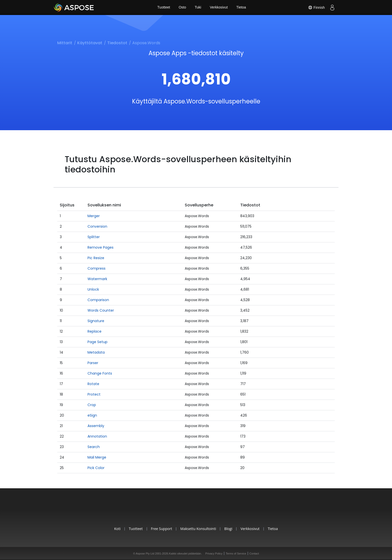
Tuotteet (163, 7)
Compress (96, 268)
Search (94, 447)
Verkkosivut (219, 7)
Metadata (96, 352)
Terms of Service (236, 554)
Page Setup (97, 342)
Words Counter (101, 310)
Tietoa (241, 7)
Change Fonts (100, 373)
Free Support (161, 529)
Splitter (94, 237)
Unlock (93, 289)
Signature (96, 321)
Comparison (98, 300)
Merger (94, 216)
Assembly (96, 426)
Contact (254, 554)
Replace (94, 331)
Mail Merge (97, 457)
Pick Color (96, 468)
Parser (93, 363)
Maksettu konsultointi (198, 529)
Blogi (229, 529)
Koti (116, 529)
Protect (94, 394)
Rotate (93, 384)
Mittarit (65, 43)
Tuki (198, 7)
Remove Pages (100, 247)
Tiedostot (117, 43)
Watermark (97, 279)
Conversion (97, 226)
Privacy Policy (214, 554)
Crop (92, 405)
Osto (182, 7)
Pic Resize (96, 258)
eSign (92, 415)
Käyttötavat (90, 43)
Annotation (97, 436)
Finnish (316, 7)
